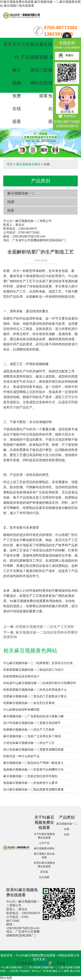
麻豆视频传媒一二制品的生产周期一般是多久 (33, 763)
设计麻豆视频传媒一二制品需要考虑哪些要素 (33, 789)
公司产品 (44, 843)
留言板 (44, 872)
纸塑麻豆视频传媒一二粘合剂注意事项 (29, 703)
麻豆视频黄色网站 (28, 164)
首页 (8, 44)
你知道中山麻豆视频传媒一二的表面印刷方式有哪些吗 (40, 683)
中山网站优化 (25, 963)
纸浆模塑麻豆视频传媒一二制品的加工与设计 (33, 670)
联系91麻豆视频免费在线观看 (52, 83)
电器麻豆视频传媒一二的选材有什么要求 (30, 783)
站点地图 (44, 877)
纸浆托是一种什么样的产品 (21, 756)
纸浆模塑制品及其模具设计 (21, 676)
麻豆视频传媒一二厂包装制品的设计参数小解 (33, 716)
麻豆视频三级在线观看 (43, 70)
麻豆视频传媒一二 (21, 193)
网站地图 (6, 978)
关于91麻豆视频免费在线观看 (17, 83)
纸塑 (11, 202)
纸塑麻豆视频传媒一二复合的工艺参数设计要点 (35, 696)
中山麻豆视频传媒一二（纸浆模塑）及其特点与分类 (38, 663)
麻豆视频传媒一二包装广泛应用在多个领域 (32, 736)
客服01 (66, 55)
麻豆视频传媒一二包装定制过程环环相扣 (30, 776)
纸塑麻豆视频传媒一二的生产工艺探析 (45, 627)
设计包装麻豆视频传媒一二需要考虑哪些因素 (33, 749)
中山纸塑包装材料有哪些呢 (21, 710)
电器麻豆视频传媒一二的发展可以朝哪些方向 (33, 769)
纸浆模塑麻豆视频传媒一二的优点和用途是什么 (35, 690)
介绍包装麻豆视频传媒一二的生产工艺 (29, 743)
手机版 (61, 963)
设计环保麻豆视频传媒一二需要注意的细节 (32, 723)
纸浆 (11, 210)
